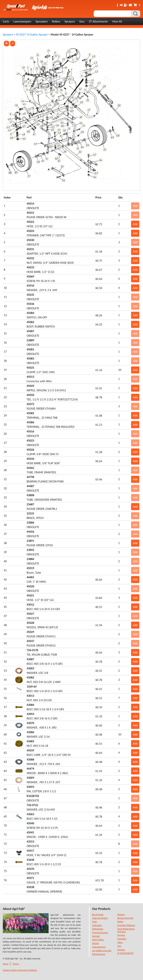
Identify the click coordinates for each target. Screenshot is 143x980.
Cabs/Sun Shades (100, 918)
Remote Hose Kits (125, 918)
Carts (6, 21)
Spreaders (42, 21)
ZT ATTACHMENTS (125, 953)
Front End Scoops (100, 933)
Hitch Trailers (98, 940)
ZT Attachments (98, 21)
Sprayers (70, 21)
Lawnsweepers (22, 21)
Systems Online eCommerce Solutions (20, 970)
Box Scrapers (98, 915)
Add (135, 206)
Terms (5, 964)
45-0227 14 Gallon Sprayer (32, 35)
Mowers (121, 915)
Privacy (16, 964)
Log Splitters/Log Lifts (102, 951)
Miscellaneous (99, 954)
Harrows (96, 936)
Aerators (121, 950)
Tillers (120, 942)
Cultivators (97, 925)
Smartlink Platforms (126, 925)
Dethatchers (98, 929)
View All (117, 21)
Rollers (56, 21)
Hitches (96, 943)
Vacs (82, 21)
